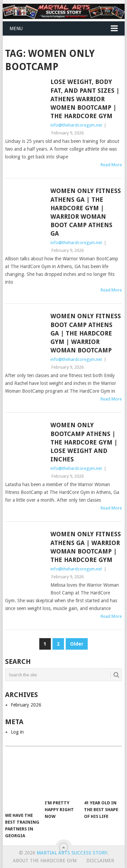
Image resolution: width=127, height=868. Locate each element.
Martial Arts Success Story (72, 853)
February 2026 (26, 705)
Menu (16, 28)
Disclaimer (100, 861)
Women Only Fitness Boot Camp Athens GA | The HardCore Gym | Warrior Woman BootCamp (86, 333)
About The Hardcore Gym (45, 861)
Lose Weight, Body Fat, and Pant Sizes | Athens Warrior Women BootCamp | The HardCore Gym (85, 99)
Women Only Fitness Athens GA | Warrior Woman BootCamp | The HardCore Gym (86, 547)
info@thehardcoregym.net (76, 125)
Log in (17, 732)
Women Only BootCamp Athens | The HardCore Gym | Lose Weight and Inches (84, 442)
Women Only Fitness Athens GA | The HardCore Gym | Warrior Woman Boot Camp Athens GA (86, 212)
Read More (111, 165)
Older (77, 644)
